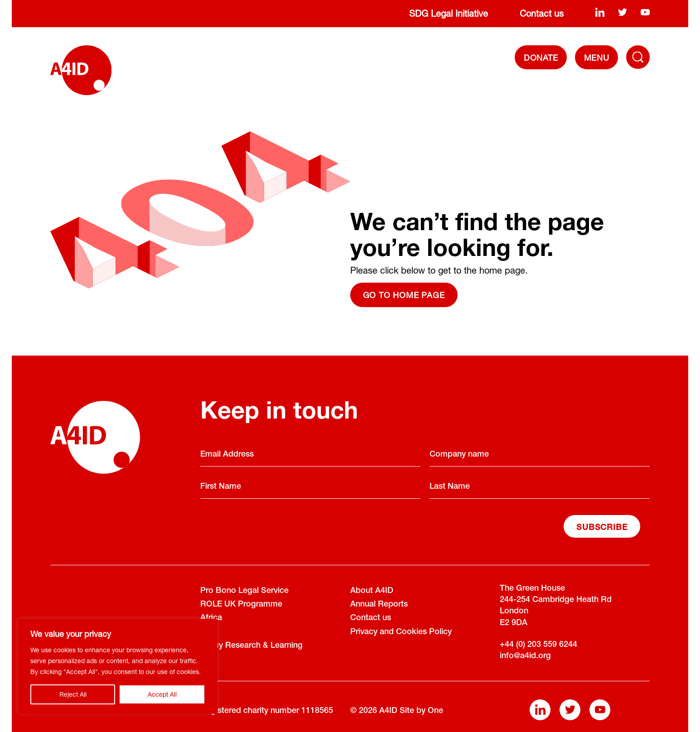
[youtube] (645, 12)
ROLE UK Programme (241, 605)
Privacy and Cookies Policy (401, 632)
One (435, 711)
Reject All (73, 694)
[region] (118, 666)
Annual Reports (379, 605)
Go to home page (404, 295)
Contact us (542, 13)
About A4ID (372, 591)
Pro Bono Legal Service (244, 591)
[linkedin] (600, 12)
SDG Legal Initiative (449, 13)
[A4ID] (81, 70)
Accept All (162, 694)
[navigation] (596, 57)
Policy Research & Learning (251, 646)
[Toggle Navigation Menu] (638, 57)
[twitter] (623, 12)
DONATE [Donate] (541, 58)
